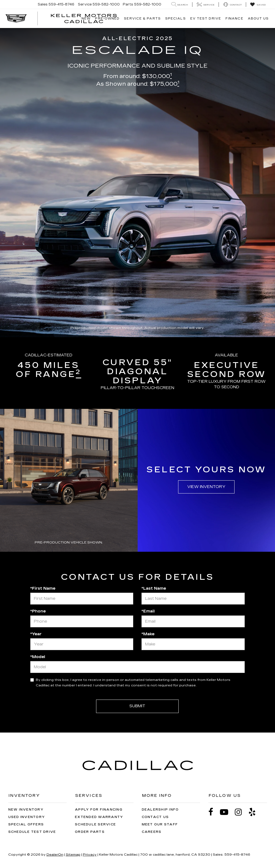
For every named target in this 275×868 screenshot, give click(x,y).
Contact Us (155, 817)
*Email (148, 611)
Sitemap (73, 855)
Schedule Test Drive (32, 832)
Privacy (90, 855)
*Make (148, 634)
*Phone (38, 611)
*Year (36, 634)
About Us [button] (258, 19)
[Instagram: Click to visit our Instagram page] (241, 812)
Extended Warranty (99, 817)
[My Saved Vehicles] (258, 5)
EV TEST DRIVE (206, 19)
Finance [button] (234, 19)
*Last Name (154, 588)
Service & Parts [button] (142, 19)
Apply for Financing (99, 810)
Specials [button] (175, 19)
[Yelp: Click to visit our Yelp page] (255, 812)
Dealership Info (160, 810)
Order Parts (90, 832)
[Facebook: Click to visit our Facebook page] (214, 812)
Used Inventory (27, 817)
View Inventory (206, 487)
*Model (38, 657)
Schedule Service (95, 824)
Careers (152, 832)
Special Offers (26, 824)
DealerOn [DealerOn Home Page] (55, 855)
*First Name (43, 588)
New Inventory (26, 810)
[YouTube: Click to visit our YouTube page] (227, 812)
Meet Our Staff (160, 824)
